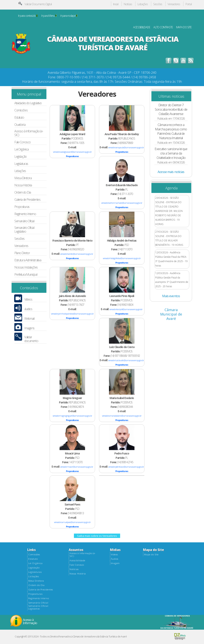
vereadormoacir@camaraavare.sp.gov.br (77, 467)
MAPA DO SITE (184, 27)
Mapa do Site (151, 555)
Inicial (116, 4)
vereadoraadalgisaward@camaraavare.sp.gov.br (72, 152)
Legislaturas (21, 164)
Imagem (115, 563)
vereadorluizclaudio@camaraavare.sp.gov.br (126, 360)
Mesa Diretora (23, 178)
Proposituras (22, 207)
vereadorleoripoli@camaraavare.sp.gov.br (126, 309)
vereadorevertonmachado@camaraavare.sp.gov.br (122, 203)
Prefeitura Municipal (26, 275)
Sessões (158, 4)
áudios (28, 309)
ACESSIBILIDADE (142, 27)
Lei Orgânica (22, 149)
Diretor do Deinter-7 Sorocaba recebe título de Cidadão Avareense (171, 109)
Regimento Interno (25, 214)
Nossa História (23, 185)
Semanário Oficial (24, 221)
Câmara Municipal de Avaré (171, 314)
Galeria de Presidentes (27, 200)
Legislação (20, 157)
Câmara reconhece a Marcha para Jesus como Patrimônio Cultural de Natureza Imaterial (171, 131)
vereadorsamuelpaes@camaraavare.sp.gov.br (72, 522)
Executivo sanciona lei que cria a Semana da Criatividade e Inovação (171, 153)
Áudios (115, 559)
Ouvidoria (20, 125)
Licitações (143, 4)
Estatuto (19, 117)
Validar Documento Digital (38, 4)
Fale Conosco (23, 142)
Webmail (29, 319)
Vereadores (174, 4)
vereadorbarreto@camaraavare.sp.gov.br (77, 254)
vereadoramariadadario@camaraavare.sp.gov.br (122, 416)
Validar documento (31, 339)
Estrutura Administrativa (28, 260)
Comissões (21, 110)
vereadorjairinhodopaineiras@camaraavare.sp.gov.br (72, 314)
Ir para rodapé (69, 16)
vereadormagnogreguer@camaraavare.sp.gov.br (72, 416)
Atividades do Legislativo (28, 103)
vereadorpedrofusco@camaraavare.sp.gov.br (126, 467)
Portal (188, 4)
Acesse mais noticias (171, 172)
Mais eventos (171, 296)
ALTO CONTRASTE (163, 27)
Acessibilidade (77, 560)
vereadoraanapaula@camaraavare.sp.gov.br (126, 147)
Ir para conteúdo (28, 16)
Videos (114, 555)
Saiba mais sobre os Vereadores (97, 536)
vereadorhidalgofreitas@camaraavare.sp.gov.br (122, 258)
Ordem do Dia (23, 192)
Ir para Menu (49, 16)
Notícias (128, 4)
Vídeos (28, 299)
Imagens (29, 328)
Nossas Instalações (26, 267)
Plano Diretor (22, 253)
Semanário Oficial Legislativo (24, 230)
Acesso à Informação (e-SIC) (29, 133)
